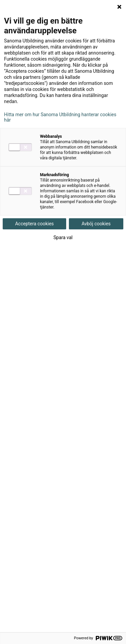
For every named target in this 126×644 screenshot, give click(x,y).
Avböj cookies (96, 224)
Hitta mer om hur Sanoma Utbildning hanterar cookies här (60, 117)
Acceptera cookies (34, 224)
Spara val (63, 237)
